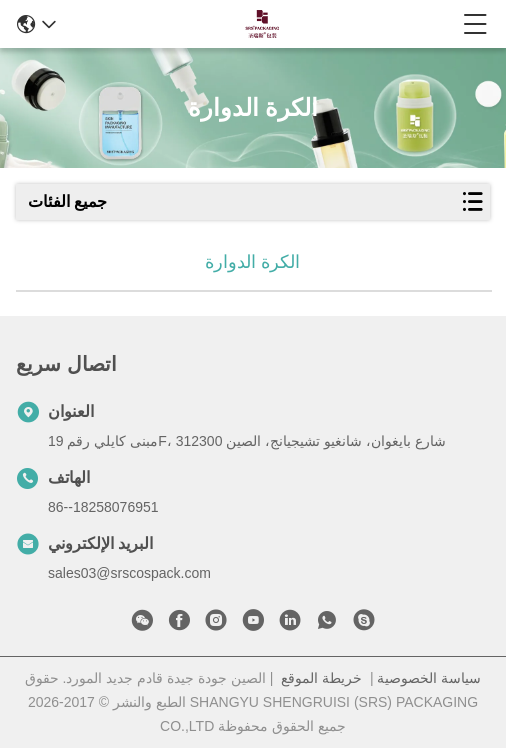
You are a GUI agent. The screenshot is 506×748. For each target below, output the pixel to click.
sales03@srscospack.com (129, 573)
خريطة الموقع (321, 678)
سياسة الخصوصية (429, 678)
